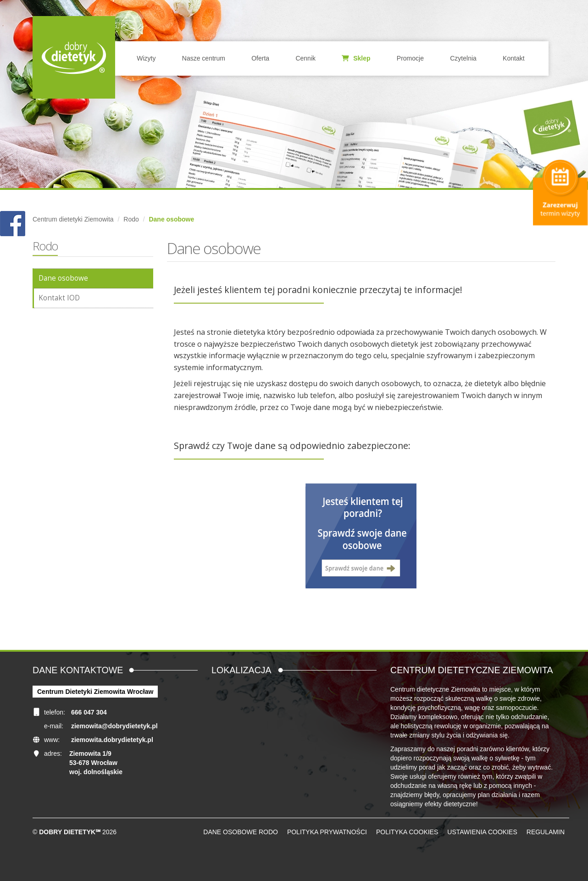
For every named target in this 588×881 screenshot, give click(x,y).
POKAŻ (13, 224)
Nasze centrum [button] (204, 58)
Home (74, 57)
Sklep (356, 58)
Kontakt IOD (59, 298)
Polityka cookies (407, 832)
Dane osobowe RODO (241, 832)
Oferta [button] (260, 58)
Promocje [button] (410, 58)
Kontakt (513, 58)
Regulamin (546, 832)
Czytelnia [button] (463, 58)
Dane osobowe (63, 278)
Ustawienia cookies (482, 832)
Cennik (305, 58)
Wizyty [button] (146, 58)
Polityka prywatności (327, 832)
